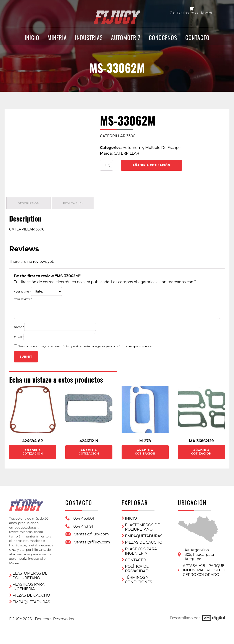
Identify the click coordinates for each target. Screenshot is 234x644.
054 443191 (83, 525)
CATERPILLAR (126, 153)
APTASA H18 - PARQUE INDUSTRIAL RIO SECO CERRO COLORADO (204, 569)
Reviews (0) (75, 203)
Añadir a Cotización (151, 165)
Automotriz (126, 40)
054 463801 (84, 517)
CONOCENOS (163, 40)
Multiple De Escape (163, 148)
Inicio (131, 517)
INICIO (32, 40)
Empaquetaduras (31, 599)
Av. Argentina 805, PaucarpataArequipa (199, 553)
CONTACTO (197, 40)
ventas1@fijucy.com (92, 541)
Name (19, 326)
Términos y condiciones (138, 579)
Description (29, 203)
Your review (23, 298)
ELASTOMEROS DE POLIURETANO (30, 573)
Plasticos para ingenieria (28, 584)
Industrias (89, 40)
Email (19, 336)
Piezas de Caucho (31, 592)
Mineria (57, 40)
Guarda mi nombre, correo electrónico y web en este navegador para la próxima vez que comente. (85, 345)
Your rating (22, 291)
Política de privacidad (137, 568)
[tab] (29, 203)
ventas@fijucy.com (92, 533)
